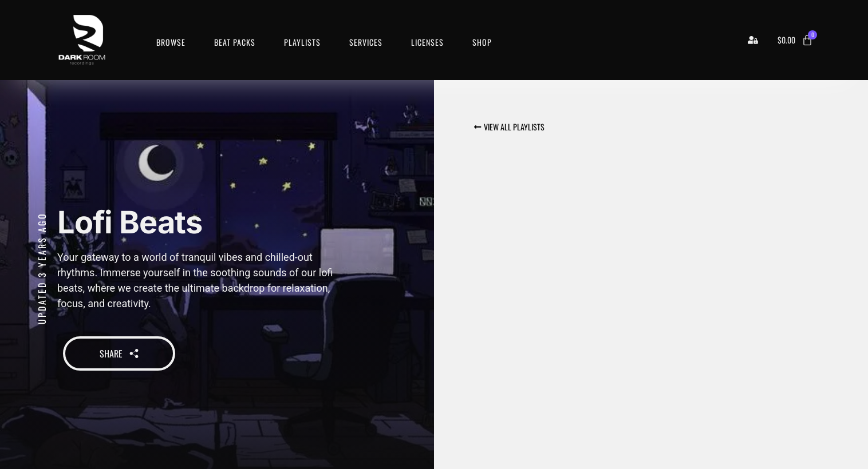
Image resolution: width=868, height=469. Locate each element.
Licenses (427, 42)
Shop (482, 42)
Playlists (302, 42)
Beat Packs (235, 42)
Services (366, 42)
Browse (171, 42)
